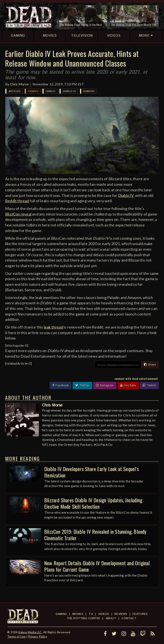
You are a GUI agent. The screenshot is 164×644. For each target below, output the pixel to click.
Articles (15, 91)
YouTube (128, 385)
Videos (104, 614)
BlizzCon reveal (18, 214)
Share (150, 365)
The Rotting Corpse (83, 618)
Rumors (89, 91)
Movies (78, 614)
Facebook (61, 385)
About (111, 618)
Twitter (82, 385)
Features (140, 614)
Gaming (33, 91)
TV (91, 614)
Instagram (105, 385)
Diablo (51, 91)
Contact (129, 618)
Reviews (121, 614)
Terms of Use (16, 636)
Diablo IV (69, 91)
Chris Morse (19, 84)
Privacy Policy (38, 636)
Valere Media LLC (30, 632)
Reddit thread (17, 201)
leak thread (53, 327)
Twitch (149, 385)
